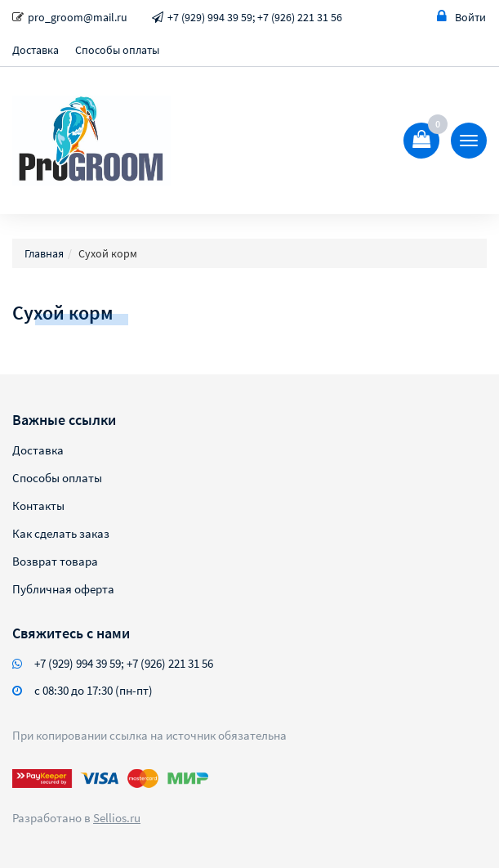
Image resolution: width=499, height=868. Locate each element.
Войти (461, 17)
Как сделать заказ (61, 533)
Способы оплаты (117, 50)
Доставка (36, 50)
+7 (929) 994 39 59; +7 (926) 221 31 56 (255, 17)
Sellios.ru (117, 818)
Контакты (38, 506)
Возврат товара (55, 561)
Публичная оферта (63, 589)
